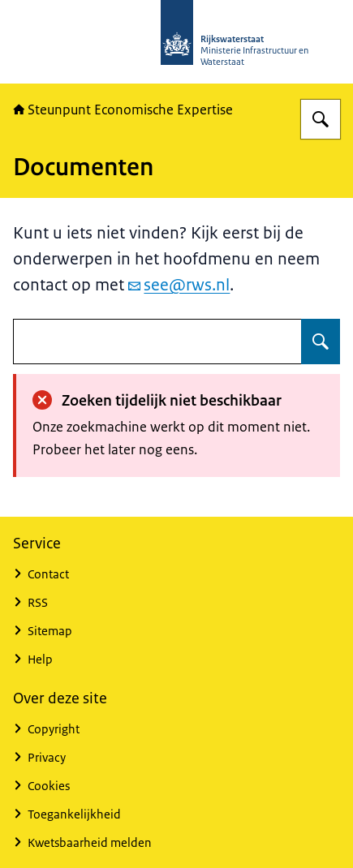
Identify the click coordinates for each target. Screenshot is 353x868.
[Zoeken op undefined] (321, 342)
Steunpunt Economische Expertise (123, 110)
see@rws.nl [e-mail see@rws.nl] (179, 285)
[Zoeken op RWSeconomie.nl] (321, 119)
